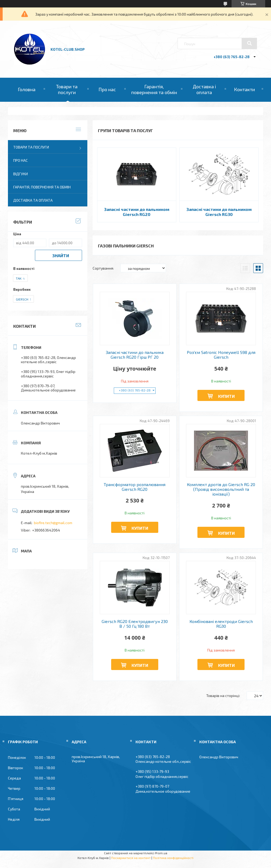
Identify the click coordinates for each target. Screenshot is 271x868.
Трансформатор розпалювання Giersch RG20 (135, 487)
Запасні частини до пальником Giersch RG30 (219, 212)
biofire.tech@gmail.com (53, 523)
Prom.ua (161, 853)
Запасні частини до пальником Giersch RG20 (137, 212)
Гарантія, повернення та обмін (154, 89)
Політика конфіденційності (173, 858)
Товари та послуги (67, 89)
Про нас (107, 89)
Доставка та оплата (33, 200)
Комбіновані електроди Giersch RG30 (221, 624)
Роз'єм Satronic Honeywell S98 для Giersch (221, 355)
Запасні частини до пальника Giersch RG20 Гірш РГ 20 (135, 355)
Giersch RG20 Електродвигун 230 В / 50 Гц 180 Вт (135, 624)
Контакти (244, 89)
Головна (27, 89)
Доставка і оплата (204, 89)
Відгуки (21, 174)
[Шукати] (249, 43)
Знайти (61, 255)
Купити (226, 396)
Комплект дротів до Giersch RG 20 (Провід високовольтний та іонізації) (221, 489)
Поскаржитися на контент (131, 858)
